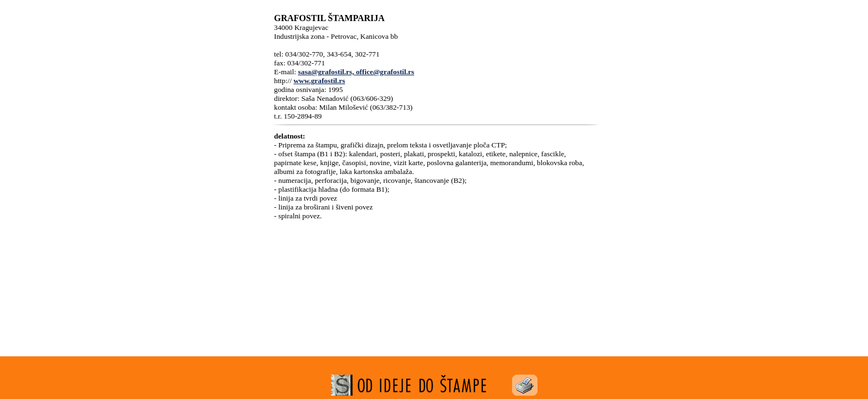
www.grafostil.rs (319, 81)
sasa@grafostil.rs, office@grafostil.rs (356, 72)
